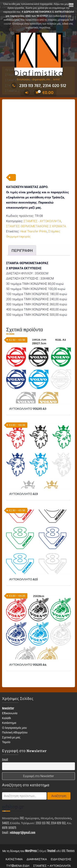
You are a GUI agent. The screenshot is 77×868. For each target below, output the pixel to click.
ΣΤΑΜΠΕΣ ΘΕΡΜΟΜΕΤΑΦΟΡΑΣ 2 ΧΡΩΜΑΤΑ (36, 213)
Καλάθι (6, 705)
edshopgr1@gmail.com (23, 820)
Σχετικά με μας (11, 724)
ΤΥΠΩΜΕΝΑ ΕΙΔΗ (18, 853)
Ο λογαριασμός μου (14, 715)
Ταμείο (6, 729)
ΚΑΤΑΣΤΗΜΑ (14, 846)
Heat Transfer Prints (34, 219)
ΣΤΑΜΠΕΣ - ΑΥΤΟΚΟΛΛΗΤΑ (42, 208)
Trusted (51, 838)
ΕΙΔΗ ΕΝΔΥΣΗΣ (61, 846)
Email (5, 747)
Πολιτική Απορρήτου (15, 720)
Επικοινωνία (10, 700)
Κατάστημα (9, 710)
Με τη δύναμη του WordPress (20, 838)
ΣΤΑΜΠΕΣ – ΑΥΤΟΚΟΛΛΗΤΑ (52, 853)
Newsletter (8, 695)
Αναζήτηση (59, 783)
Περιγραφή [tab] (22, 238)
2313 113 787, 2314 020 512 (38, 85)
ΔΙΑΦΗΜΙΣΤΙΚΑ (37, 846)
